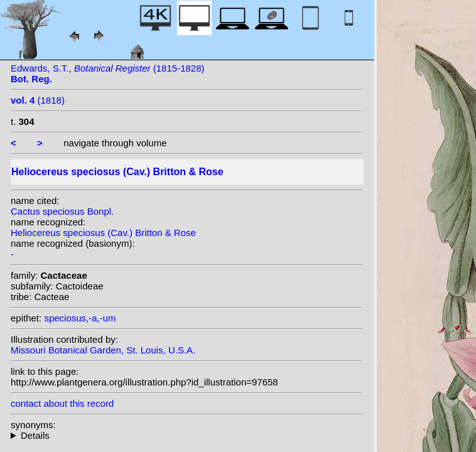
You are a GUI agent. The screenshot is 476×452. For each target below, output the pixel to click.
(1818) (38, 100)
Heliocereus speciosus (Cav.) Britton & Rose (103, 233)
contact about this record (62, 403)
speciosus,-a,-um (80, 318)
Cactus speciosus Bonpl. (62, 211)
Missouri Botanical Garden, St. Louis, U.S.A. (103, 350)
